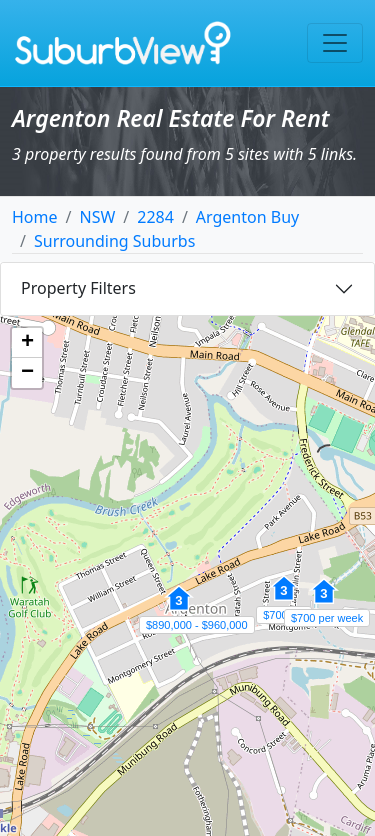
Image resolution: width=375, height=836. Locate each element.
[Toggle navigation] (335, 43)
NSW (97, 217)
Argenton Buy (247, 217)
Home (35, 217)
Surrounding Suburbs (114, 241)
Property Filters (78, 288)
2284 (155, 217)
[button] (179, 609)
